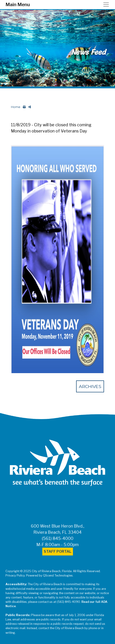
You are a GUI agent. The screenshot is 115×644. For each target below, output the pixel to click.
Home (16, 107)
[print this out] (23, 107)
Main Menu (18, 5)
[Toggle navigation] (107, 5)
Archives (90, 386)
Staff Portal (58, 551)
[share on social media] (29, 107)
